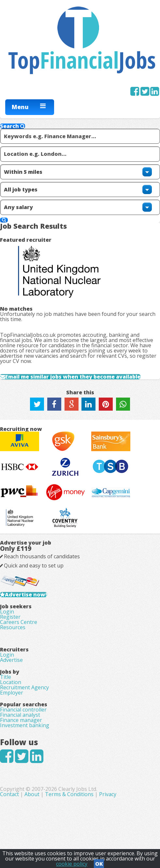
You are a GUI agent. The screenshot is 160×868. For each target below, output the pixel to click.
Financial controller (23, 710)
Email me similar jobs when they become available (73, 377)
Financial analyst (20, 715)
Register (10, 617)
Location (11, 682)
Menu (20, 107)
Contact (10, 794)
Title (6, 677)
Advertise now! (26, 595)
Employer (12, 693)
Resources (13, 627)
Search (13, 126)
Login (7, 612)
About (32, 794)
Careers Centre (19, 622)
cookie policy (72, 864)
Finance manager (21, 720)
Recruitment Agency (24, 687)
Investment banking (25, 725)
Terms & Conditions (69, 794)
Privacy (108, 794)
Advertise (11, 660)
